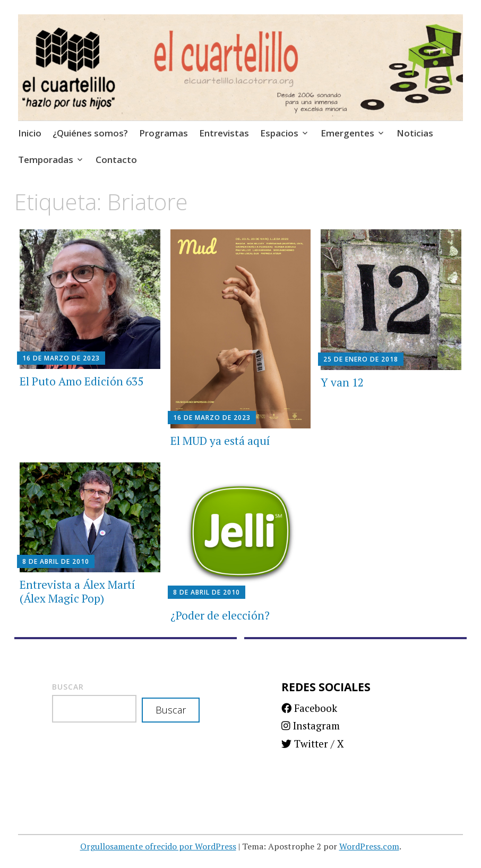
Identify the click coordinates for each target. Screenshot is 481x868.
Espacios (279, 133)
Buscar (68, 687)
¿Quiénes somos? (90, 133)
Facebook (309, 708)
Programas (164, 133)
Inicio (30, 133)
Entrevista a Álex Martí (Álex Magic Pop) (78, 591)
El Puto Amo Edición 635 (81, 381)
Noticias (415, 133)
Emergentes (347, 133)
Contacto (116, 160)
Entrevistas (224, 133)
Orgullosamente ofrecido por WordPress (158, 846)
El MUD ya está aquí (220, 441)
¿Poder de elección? (220, 615)
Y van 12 (342, 382)
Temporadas (46, 160)
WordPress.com (369, 846)
